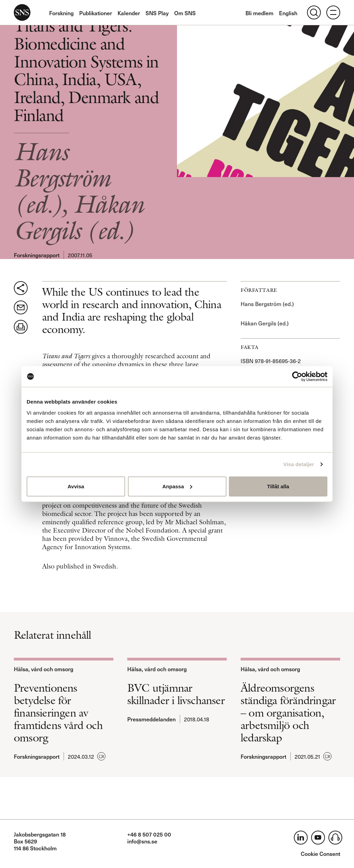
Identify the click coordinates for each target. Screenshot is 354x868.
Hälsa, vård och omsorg (44, 669)
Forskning (61, 13)
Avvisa (76, 486)
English (288, 13)
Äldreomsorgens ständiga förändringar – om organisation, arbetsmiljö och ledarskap (288, 713)
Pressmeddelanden (151, 719)
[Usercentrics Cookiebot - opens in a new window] (297, 377)
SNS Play (157, 13)
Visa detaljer (299, 464)
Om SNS (185, 13)
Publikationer (96, 13)
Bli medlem (259, 13)
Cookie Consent (320, 853)
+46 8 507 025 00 (149, 834)
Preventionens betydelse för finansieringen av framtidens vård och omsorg (58, 713)
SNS (22, 12)
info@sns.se (142, 841)
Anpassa (177, 486)
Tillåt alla (278, 486)
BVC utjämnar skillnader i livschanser (176, 694)
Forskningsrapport (37, 255)
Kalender (129, 13)
